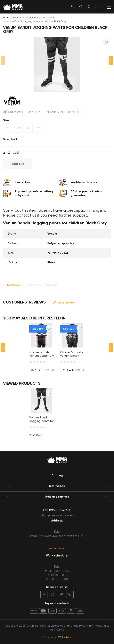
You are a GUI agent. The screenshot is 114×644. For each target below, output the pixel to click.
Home (7, 18)
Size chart (10, 139)
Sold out (18, 164)
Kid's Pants (49, 18)
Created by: (57, 637)
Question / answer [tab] (43, 285)
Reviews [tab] (14, 285)
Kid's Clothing (32, 18)
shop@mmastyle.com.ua (57, 515)
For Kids (17, 18)
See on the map (57, 548)
